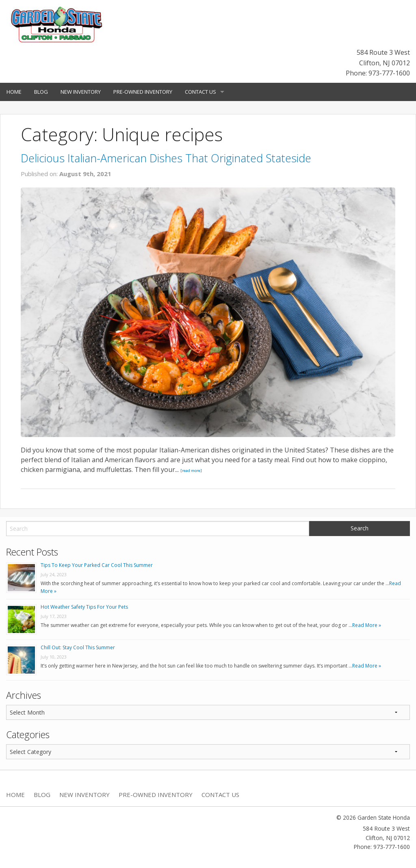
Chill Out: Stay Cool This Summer (78, 647)
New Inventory (81, 92)
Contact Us (200, 92)
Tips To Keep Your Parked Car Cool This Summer (97, 565)
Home (14, 92)
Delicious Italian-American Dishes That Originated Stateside (166, 158)
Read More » (367, 625)
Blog (41, 92)
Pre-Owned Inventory (143, 92)
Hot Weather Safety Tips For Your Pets (84, 607)
